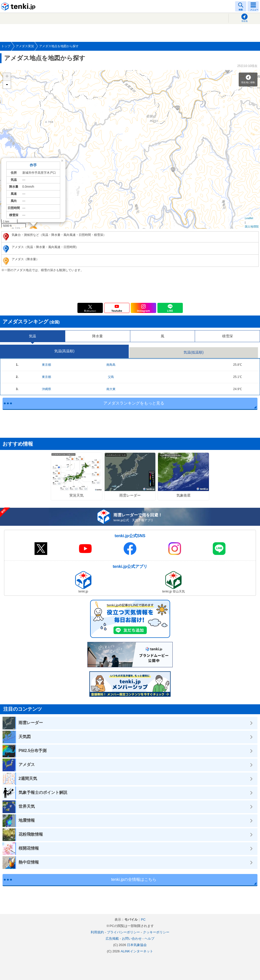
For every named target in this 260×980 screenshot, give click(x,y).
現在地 (245, 21)
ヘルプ (149, 939)
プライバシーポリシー (123, 932)
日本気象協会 (137, 945)
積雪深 (227, 336)
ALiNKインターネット (137, 951)
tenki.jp (19, 6)
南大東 (111, 389)
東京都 (46, 365)
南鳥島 (111, 365)
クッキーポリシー (156, 932)
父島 (111, 377)
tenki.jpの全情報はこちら (134, 879)
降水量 (97, 336)
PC (143, 920)
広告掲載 (112, 939)
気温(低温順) (194, 352)
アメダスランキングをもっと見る (134, 403)
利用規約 (97, 932)
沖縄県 (46, 389)
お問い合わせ (132, 939)
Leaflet (249, 218)
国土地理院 (252, 226)
